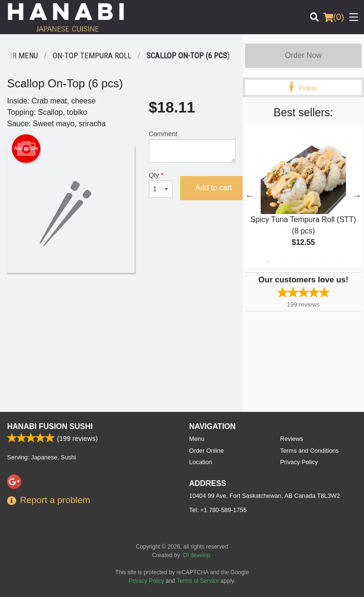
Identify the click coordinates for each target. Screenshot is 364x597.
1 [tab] (268, 262)
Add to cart (214, 188)
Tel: (218, 510)
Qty (161, 185)
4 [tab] (310, 262)
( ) (334, 17)
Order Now (303, 55)
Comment (192, 146)
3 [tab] (296, 262)
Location (200, 462)
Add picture (26, 149)
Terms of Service (198, 581)
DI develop (196, 555)
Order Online (206, 451)
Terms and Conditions (309, 451)
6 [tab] (339, 262)
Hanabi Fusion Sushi (50, 426)
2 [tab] (282, 262)
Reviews (291, 439)
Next (357, 196)
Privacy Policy (299, 462)
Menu (197, 439)
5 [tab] (325, 262)
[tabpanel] (303, 196)
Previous (250, 196)
